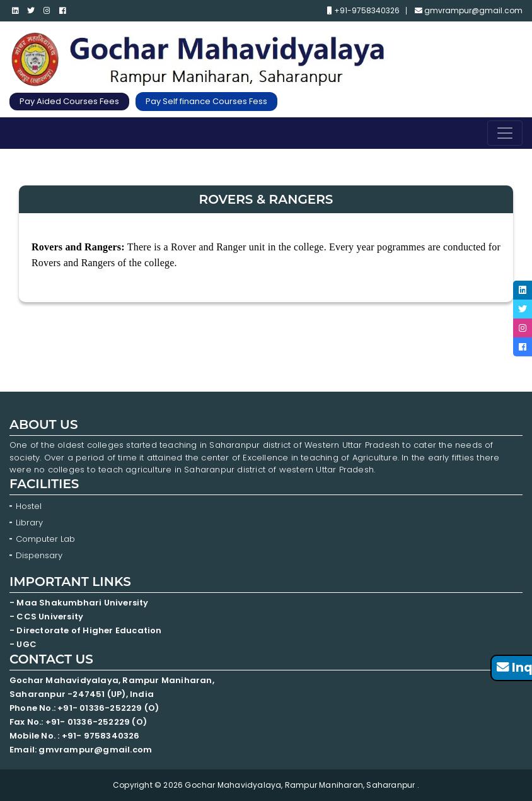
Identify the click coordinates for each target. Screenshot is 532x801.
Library (29, 523)
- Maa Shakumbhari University (80, 603)
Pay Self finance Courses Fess (206, 101)
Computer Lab (47, 539)
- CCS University (46, 617)
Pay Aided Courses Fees (69, 101)
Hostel (29, 506)
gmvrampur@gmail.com (469, 11)
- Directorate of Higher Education (87, 630)
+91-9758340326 (363, 11)
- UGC (23, 644)
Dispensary (39, 555)
